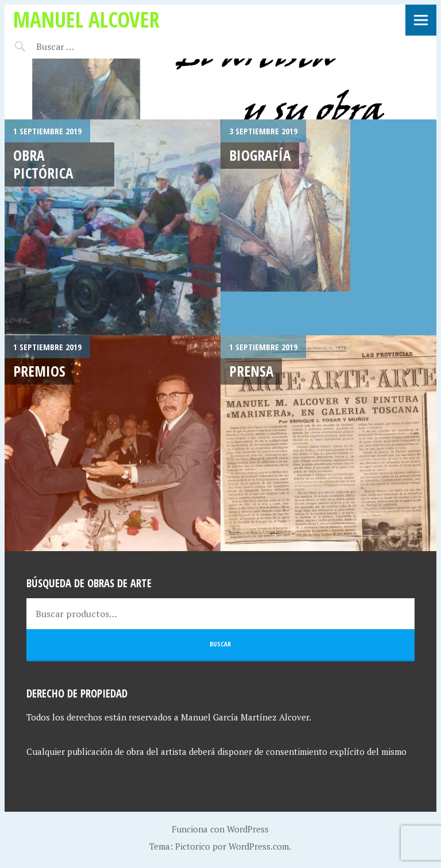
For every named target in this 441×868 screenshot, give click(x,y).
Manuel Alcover (86, 19)
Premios (39, 371)
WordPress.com (259, 846)
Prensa (251, 371)
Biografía (260, 155)
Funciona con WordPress (220, 829)
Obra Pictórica (43, 164)
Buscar (220, 644)
